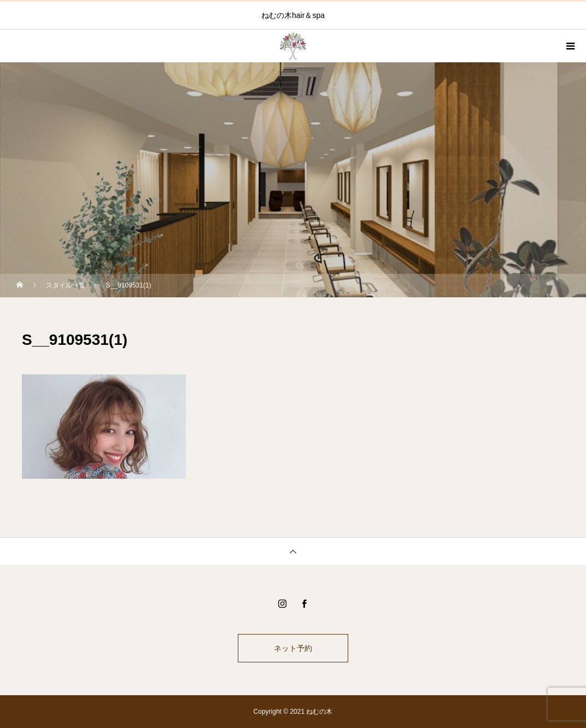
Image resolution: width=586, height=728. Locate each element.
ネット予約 (293, 648)
